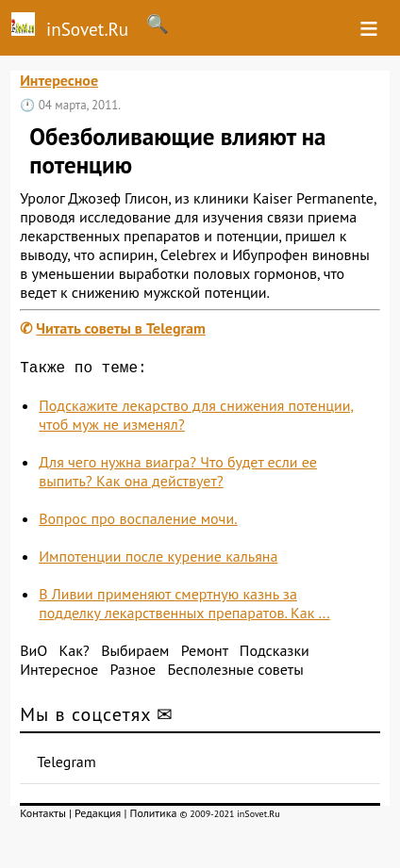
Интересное (59, 80)
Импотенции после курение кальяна (158, 560)
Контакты (43, 817)
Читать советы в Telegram (121, 328)
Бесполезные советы (235, 673)
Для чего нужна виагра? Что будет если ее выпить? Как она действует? (178, 475)
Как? (75, 654)
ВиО (33, 654)
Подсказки (275, 654)
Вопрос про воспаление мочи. (138, 522)
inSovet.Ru (64, 26)
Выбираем (135, 654)
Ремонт (205, 654)
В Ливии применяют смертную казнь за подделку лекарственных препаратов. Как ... (184, 607)
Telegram (67, 765)
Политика (153, 817)
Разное (133, 673)
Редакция (98, 817)
